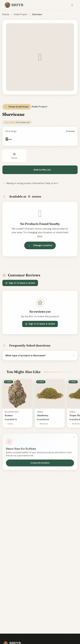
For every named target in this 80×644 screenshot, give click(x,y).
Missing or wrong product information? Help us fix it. (30, 183)
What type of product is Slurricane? (40, 356)
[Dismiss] (74, 437)
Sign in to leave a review (20, 283)
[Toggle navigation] (72, 5)
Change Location (40, 245)
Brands (6, 14)
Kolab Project (21, 14)
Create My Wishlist (40, 463)
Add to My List (40, 170)
